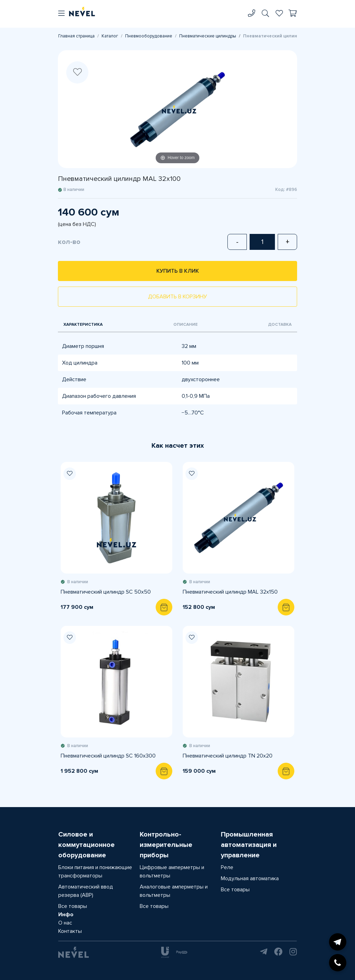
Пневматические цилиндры (208, 36)
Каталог (110, 36)
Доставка (280, 325)
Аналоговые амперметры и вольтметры (174, 891)
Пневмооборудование (149, 36)
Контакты (70, 931)
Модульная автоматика (250, 878)
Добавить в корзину (177, 297)
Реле (227, 867)
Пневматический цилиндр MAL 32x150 (230, 592)
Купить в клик (178, 271)
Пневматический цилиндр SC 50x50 (106, 592)
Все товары (73, 906)
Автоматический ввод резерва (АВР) (86, 891)
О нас (65, 923)
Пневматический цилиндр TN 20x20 (228, 756)
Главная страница (76, 36)
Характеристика (83, 325)
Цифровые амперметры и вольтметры (172, 872)
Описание (185, 325)
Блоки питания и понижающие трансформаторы (95, 872)
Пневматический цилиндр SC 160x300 (108, 756)
